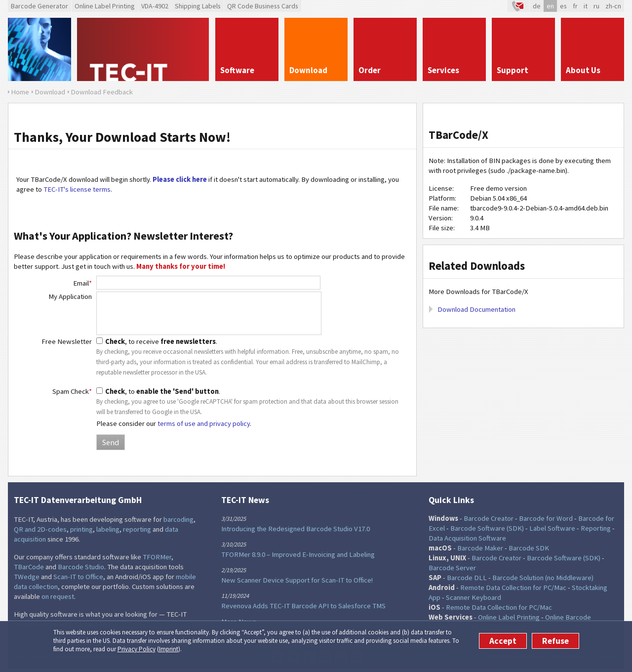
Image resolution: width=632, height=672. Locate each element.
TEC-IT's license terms (77, 189)
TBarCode (29, 567)
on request (58, 596)
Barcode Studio (81, 567)
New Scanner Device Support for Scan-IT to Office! (297, 580)
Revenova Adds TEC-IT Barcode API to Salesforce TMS (303, 606)
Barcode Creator (489, 518)
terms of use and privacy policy (204, 423)
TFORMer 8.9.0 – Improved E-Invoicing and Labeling (298, 554)
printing (81, 529)
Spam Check (72, 391)
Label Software (552, 528)
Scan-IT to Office (78, 577)
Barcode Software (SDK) (487, 528)
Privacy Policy (137, 649)
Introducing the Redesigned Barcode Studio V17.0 (296, 529)
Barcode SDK (529, 548)
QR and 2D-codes (40, 529)
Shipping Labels (198, 6)
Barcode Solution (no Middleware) (543, 578)
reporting (137, 529)
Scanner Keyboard (474, 597)
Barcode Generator (39, 6)
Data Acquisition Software (467, 538)
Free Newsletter (67, 341)
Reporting (596, 528)
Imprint (169, 649)
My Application (70, 296)
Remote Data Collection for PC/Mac (513, 588)
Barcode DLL (467, 578)
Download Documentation (476, 309)
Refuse (555, 641)
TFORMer (157, 557)
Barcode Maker (480, 548)
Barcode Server (452, 568)
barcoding (178, 519)
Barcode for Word (546, 518)
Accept (503, 641)
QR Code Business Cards (263, 6)
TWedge (27, 577)
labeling (108, 529)
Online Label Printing (105, 6)
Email (82, 283)
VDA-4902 (155, 6)
